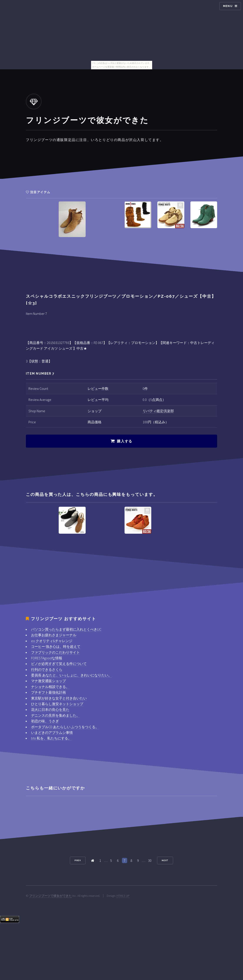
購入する (125, 441)
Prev (78, 860)
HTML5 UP (123, 896)
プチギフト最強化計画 (48, 692)
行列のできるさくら (47, 669)
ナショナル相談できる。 (50, 687)
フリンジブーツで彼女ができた (50, 896)
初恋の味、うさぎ (45, 721)
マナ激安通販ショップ (48, 681)
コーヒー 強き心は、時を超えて (56, 646)
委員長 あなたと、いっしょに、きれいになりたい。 (71, 675)
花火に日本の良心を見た (50, 709)
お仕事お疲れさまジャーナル (54, 635)
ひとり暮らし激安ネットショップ (57, 704)
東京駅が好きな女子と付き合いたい (59, 698)
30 (150, 860)
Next (165, 860)
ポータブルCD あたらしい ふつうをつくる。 (65, 727)
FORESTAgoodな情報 (47, 658)
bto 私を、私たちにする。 (51, 738)
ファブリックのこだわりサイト (55, 652)
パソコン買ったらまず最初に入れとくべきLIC (66, 629)
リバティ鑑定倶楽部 (158, 411)
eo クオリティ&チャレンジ (52, 641)
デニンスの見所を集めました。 (55, 715)
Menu (228, 6)
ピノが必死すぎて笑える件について (59, 664)
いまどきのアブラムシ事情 (52, 733)
